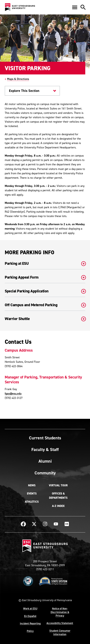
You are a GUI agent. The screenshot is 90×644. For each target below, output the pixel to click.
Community (45, 473)
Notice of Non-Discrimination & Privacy (60, 612)
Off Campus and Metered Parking (45, 305)
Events (32, 494)
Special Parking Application (45, 291)
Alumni (45, 461)
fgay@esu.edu (13, 393)
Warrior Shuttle (45, 319)
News (32, 485)
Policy (30, 631)
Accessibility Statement (60, 623)
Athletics (32, 502)
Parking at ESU (45, 264)
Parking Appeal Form (45, 277)
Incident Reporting (30, 623)
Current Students (45, 438)
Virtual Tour (58, 485)
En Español (30, 616)
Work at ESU (30, 609)
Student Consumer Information (60, 632)
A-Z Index (58, 506)
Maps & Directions (18, 79)
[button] (75, 7)
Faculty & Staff (45, 449)
